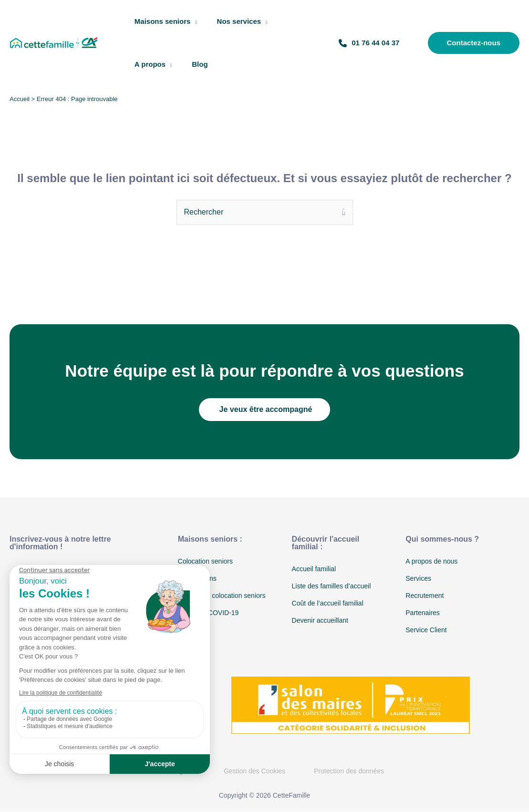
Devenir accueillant (320, 620)
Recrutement (425, 596)
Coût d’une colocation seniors (222, 596)
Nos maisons (197, 578)
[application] (196, 21)
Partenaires (423, 613)
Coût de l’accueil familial (328, 603)
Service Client (426, 630)
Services (418, 578)
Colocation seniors (205, 561)
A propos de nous (431, 561)
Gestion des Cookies (254, 771)
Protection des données (349, 771)
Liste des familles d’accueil (332, 586)
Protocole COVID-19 (208, 613)
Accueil (20, 99)
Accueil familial (314, 569)
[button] (469, 43)
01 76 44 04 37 (371, 43)
